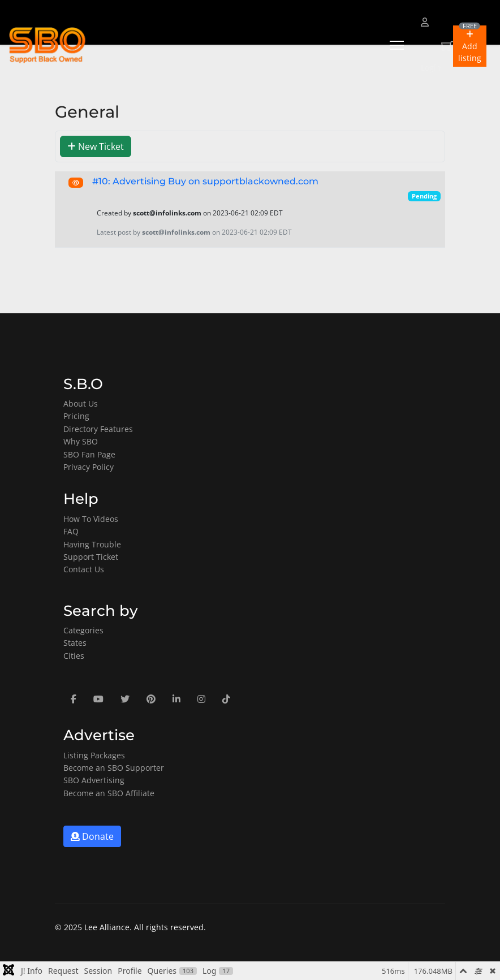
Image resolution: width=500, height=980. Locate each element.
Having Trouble (92, 544)
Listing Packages (94, 755)
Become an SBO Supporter (114, 768)
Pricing (76, 416)
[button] (470, 46)
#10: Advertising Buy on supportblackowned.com (205, 181)
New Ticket (96, 146)
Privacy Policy (89, 467)
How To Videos (91, 519)
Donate (92, 836)
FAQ (71, 531)
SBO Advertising (94, 780)
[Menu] (397, 45)
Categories (83, 630)
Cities (74, 656)
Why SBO (81, 441)
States (75, 643)
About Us (81, 403)
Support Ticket (91, 557)
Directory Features (98, 429)
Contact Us (84, 569)
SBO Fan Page (89, 454)
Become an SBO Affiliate (109, 793)
